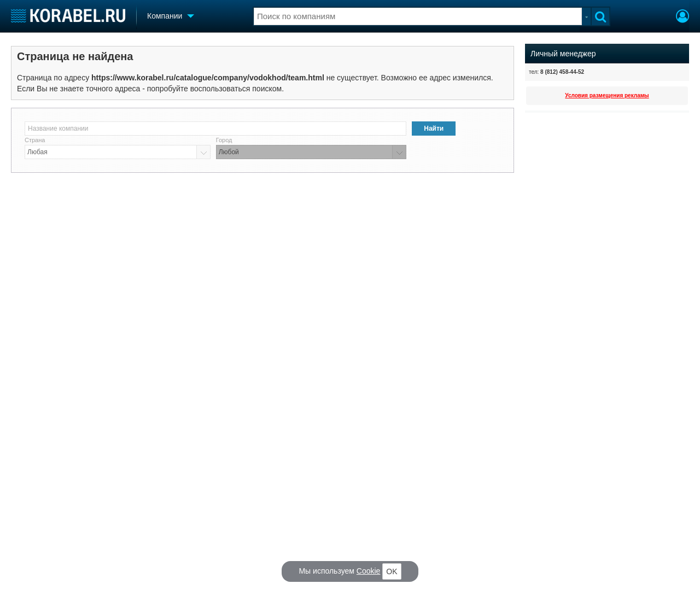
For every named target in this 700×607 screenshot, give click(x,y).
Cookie (369, 571)
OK (392, 571)
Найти (434, 129)
